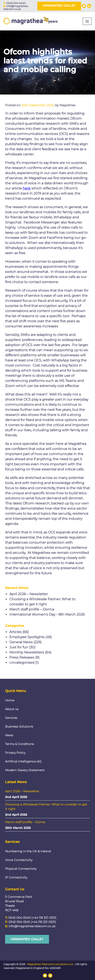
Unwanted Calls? (59, 6)
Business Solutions (19, 726)
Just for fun (19, 647)
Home (10, 700)
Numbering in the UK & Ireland (28, 851)
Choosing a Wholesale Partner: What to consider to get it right (46, 807)
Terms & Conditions (20, 744)
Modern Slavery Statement (25, 770)
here (27, 188)
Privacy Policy (15, 753)
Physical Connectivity (21, 869)
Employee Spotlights (27, 637)
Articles (15, 632)
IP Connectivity (16, 877)
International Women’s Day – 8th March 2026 (47, 614)
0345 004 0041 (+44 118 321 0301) (32, 922)
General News (21, 642)
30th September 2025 (38, 105)
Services (11, 718)
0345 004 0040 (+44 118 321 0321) (32, 918)
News (9, 735)
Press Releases (22, 657)
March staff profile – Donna (32, 609)
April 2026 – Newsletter (29, 594)
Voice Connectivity (19, 860)
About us (12, 709)
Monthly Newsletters (27, 652)
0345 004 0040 (16, 3)
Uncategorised (22, 663)
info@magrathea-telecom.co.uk (16, 8)
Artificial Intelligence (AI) (23, 761)
